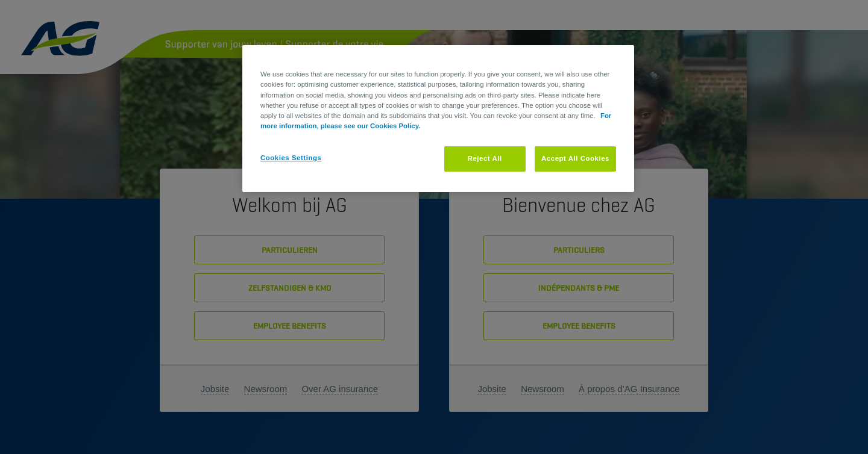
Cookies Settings (291, 158)
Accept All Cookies (575, 158)
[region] (438, 118)
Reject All (485, 158)
